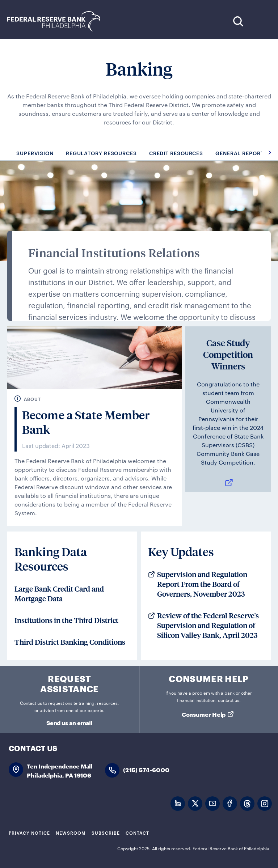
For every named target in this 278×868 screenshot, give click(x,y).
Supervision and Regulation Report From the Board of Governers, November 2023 (202, 584)
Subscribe (106, 833)
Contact (137, 833)
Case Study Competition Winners (228, 354)
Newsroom (71, 833)
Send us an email (69, 722)
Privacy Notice (29, 833)
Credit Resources (176, 153)
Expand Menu (260, 21)
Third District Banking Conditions (70, 642)
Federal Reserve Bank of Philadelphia (58, 22)
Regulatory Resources (101, 153)
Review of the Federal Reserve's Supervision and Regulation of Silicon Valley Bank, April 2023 (208, 626)
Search (238, 21)
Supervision (35, 153)
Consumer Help (204, 714)
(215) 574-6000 (146, 769)
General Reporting (245, 153)
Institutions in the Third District (66, 621)
